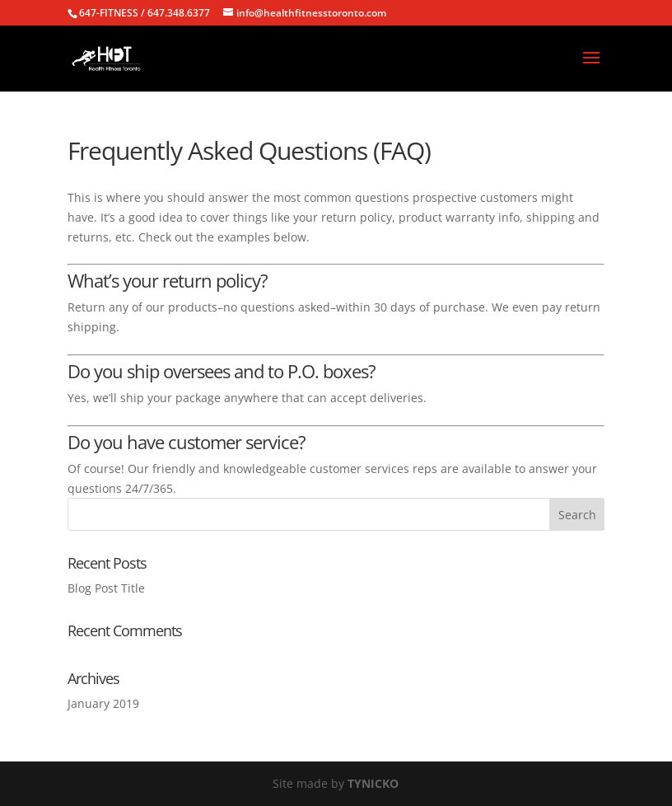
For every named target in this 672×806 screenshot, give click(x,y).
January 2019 (103, 703)
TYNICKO (373, 783)
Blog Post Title (106, 588)
